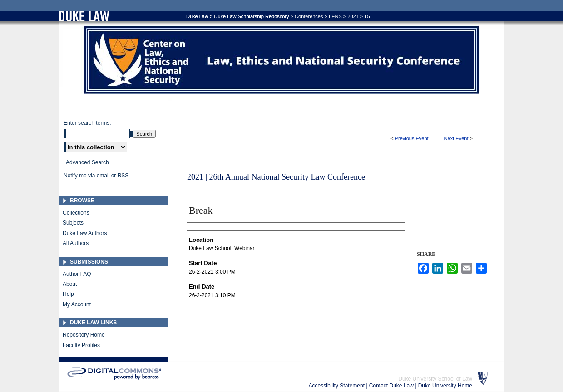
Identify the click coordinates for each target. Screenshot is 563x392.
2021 (353, 16)
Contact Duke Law (392, 386)
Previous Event (412, 138)
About (70, 284)
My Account (77, 304)
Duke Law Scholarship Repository (251, 16)
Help (68, 294)
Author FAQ (77, 274)
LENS (335, 16)
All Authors (76, 243)
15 (367, 16)
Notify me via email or (96, 176)
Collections (76, 213)
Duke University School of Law (435, 379)
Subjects (73, 223)
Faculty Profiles (81, 345)
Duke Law (197, 16)
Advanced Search (87, 162)
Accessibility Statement (338, 386)
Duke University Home (445, 386)
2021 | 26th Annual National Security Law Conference (276, 177)
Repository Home (84, 335)
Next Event (456, 138)
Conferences (309, 16)
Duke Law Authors (85, 233)
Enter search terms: (87, 123)
